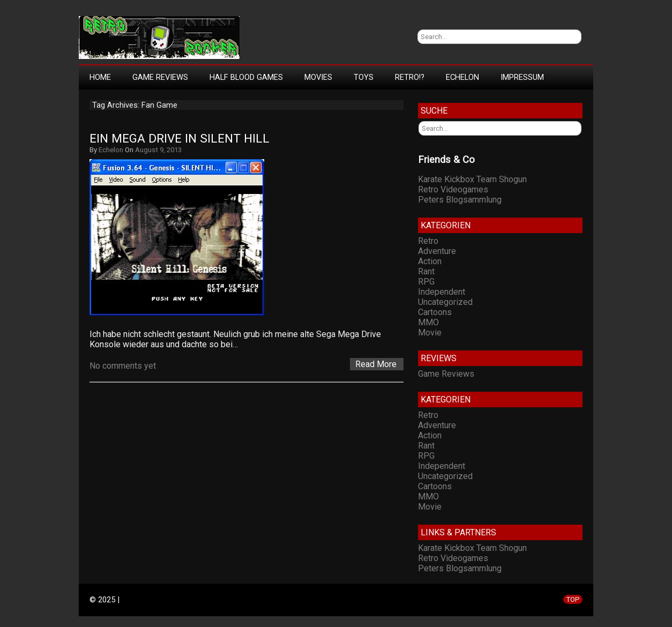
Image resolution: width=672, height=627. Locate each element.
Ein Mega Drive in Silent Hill (180, 139)
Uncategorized (445, 302)
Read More (376, 364)
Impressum (522, 77)
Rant (426, 271)
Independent (442, 292)
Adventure (437, 251)
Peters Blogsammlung (460, 200)
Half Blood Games (246, 77)
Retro (428, 241)
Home (100, 77)
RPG (426, 282)
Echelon (462, 77)
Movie (430, 333)
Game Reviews (160, 77)
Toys (364, 77)
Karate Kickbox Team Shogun (472, 179)
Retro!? (410, 77)
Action (430, 261)
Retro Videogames (453, 189)
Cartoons (435, 312)
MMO (428, 322)
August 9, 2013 (158, 150)
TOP (573, 599)
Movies (318, 77)
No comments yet (123, 366)
